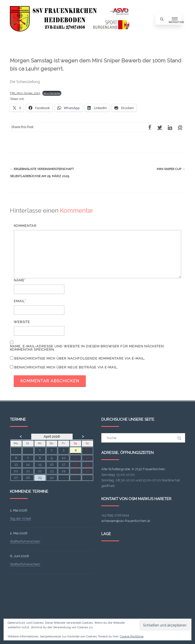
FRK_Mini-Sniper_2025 (25, 93)
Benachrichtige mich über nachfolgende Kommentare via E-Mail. (80, 358)
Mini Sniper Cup (171, 169)
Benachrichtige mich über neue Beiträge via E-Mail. (66, 367)
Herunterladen (52, 93)
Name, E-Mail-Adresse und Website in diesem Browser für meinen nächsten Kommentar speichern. (87, 348)
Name (19, 280)
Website (22, 322)
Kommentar (25, 226)
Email (19, 301)
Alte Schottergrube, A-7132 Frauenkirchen (133, 469)
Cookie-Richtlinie (132, 636)
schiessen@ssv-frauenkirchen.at (126, 521)
